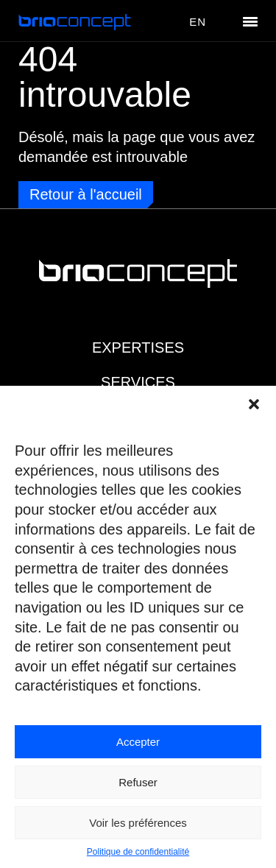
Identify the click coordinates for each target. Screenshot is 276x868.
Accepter (138, 742)
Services (138, 382)
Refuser (138, 782)
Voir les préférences (138, 823)
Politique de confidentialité (138, 852)
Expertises (138, 347)
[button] (254, 404)
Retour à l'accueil (86, 194)
